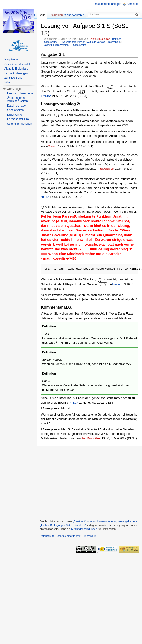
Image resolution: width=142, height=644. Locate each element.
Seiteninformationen (20, 124)
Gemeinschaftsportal (17, 64)
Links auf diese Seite (20, 93)
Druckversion (15, 115)
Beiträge (117, 39)
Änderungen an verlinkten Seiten (17, 100)
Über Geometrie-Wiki (69, 536)
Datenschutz (47, 536)
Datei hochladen (17, 106)
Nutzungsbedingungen (84, 529)
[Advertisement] (90, 482)
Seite (42, 15)
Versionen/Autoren (72, 15)
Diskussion (104, 39)
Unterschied (51, 42)
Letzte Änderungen (16, 73)
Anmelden (133, 4)
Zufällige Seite (13, 78)
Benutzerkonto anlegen (107, 4)
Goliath (93, 39)
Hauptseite (11, 60)
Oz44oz (46, 96)
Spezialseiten (15, 110)
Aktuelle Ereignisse (16, 69)
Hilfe (7, 82)
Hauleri (117, 284)
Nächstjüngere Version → (58, 45)
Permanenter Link (18, 119)
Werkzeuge (14, 89)
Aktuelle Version (96, 42)
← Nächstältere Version (72, 42)
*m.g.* (45, 197)
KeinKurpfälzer (91, 438)
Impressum (90, 536)
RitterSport (107, 169)
